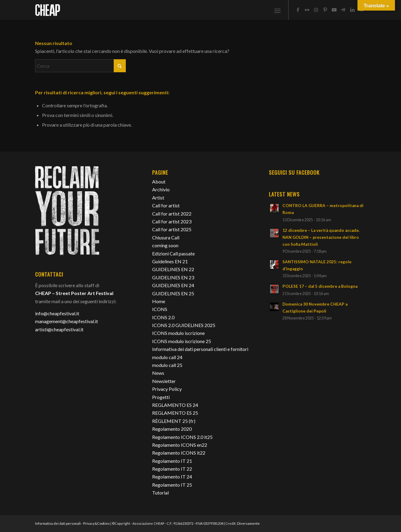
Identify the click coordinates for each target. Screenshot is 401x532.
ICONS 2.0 (163, 317)
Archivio (161, 189)
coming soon (165, 245)
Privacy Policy (167, 389)
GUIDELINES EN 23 (173, 277)
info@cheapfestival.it (57, 313)
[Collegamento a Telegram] (343, 10)
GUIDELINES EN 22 (173, 269)
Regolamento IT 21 (172, 461)
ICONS (160, 309)
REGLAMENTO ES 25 (175, 413)
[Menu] (277, 10)
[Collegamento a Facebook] (298, 10)
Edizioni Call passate (173, 253)
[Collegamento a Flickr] (307, 10)
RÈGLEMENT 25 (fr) (174, 421)
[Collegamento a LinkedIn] (352, 10)
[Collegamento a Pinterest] (325, 10)
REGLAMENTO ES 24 (175, 405)
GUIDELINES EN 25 (173, 293)
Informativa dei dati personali (58, 523)
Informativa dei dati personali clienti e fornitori (200, 349)
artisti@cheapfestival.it (59, 329)
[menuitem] (277, 10)
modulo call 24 (167, 357)
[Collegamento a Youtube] (334, 10)
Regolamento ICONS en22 (180, 445)
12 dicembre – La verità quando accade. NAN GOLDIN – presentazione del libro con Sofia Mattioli (321, 237)
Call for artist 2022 (172, 214)
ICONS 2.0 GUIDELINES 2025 (184, 325)
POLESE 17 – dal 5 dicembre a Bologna (320, 286)
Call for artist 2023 (172, 221)
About (159, 182)
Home (159, 301)
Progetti (161, 397)
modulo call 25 (167, 365)
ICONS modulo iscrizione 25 (182, 341)
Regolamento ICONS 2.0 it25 (182, 437)
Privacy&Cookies (96, 523)
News (158, 373)
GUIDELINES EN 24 (173, 285)
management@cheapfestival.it (67, 321)
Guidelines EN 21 (170, 261)
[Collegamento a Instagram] (316, 10)
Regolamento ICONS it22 (179, 453)
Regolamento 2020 (172, 429)
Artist (158, 198)
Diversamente (248, 523)
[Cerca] (80, 66)
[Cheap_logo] (48, 10)
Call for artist (166, 205)
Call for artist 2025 (172, 229)
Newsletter (164, 381)
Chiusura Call (166, 237)
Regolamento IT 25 (172, 485)
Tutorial (160, 493)
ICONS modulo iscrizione (178, 333)
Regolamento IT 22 (172, 469)
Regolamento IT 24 (172, 477)
